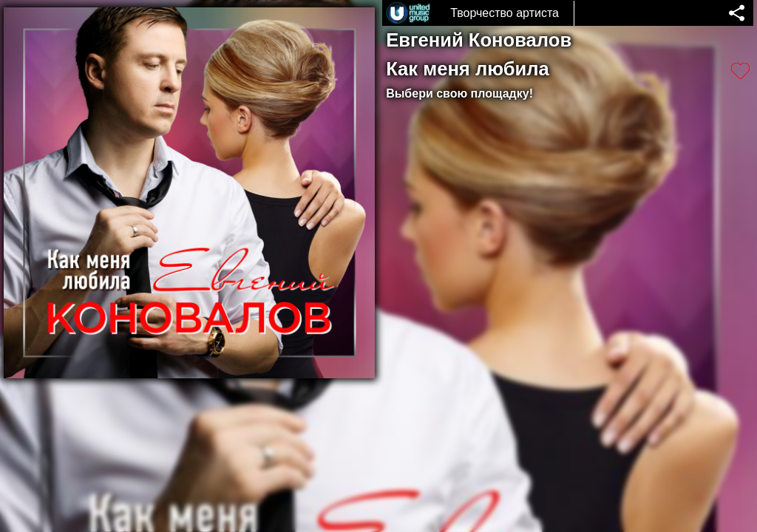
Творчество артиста (505, 13)
